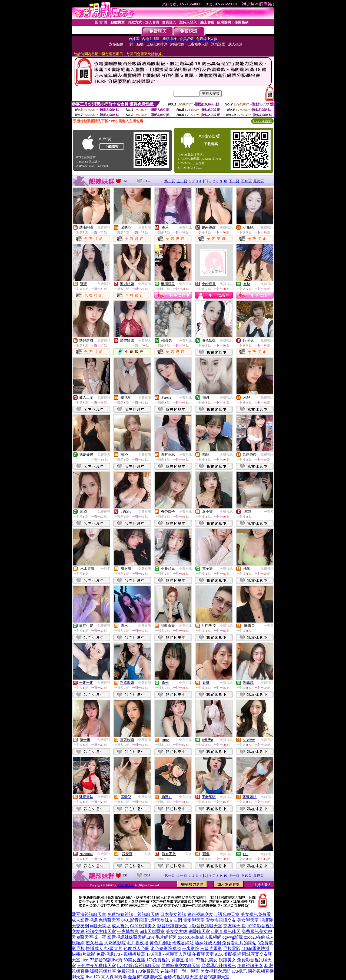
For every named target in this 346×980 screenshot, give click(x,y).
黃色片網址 (160, 943)
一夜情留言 (128, 931)
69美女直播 (134, 960)
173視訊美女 (206, 960)
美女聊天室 (248, 920)
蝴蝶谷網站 (183, 943)
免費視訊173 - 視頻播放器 (121, 954)
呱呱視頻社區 (103, 971)
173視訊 (239, 971)
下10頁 (246, 181)
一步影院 (191, 948)
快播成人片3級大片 (104, 948)
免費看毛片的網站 (239, 943)
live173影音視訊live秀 (102, 960)
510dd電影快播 (255, 948)
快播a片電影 (83, 954)
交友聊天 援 (235, 926)
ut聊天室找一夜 (92, 937)
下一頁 (234, 181)
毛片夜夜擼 (138, 943)
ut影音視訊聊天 (226, 931)
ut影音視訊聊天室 (205, 926)
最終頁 (259, 181)
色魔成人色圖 (137, 948)
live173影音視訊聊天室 (139, 966)
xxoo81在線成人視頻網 (200, 937)
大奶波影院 (115, 943)
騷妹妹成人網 (208, 943)
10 (225, 181)
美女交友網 (177, 931)
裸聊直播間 (182, 960)
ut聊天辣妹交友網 (165, 920)
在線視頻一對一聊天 (180, 971)
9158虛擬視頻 (228, 954)
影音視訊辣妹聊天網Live (131, 937)
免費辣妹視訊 (120, 914)
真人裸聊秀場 (114, 977)
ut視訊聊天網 (147, 914)
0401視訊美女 (143, 926)
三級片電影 (211, 948)
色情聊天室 (109, 920)
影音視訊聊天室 (172, 926)
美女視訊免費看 (256, 914)
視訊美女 (227, 960)
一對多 (269, 512)
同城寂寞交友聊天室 (181, 966)
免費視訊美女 (250, 966)
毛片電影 (232, 948)
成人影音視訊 (85, 920)
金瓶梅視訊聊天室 (145, 977)
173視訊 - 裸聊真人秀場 (169, 954)
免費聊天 (145, 340)
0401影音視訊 (134, 920)
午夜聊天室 (203, 954)
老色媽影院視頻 (166, 948)
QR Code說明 (262, 121)
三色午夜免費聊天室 (97, 966)
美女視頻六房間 (215, 971)
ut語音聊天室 (125, 885)
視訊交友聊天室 (101, 931)
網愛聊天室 (199, 931)
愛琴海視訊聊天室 (89, 914)
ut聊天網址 (100, 926)
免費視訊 (104, 227)
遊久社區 (94, 943)
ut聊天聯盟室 (152, 931)
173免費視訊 (158, 960)
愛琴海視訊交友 (221, 920)
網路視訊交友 (200, 914)
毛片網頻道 (166, 937)
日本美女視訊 (173, 914)
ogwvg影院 (233, 937)
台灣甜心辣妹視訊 (219, 966)
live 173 (93, 977)
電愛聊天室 (194, 920)
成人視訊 (120, 926)
